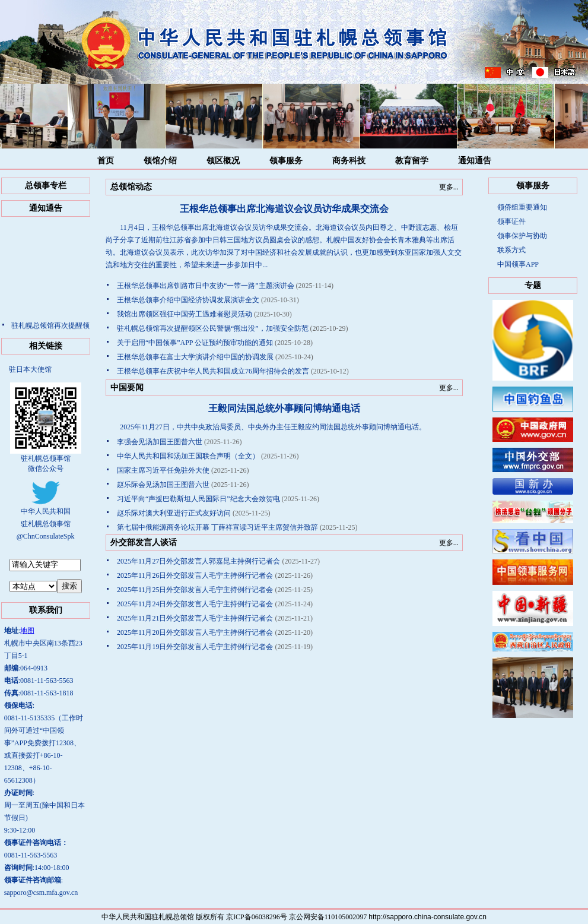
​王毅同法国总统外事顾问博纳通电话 (284, 408)
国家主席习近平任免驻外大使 (163, 470)
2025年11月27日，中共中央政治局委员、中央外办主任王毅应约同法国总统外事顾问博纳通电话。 (266, 427)
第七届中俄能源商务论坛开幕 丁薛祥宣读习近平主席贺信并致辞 (217, 527)
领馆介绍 (160, 161)
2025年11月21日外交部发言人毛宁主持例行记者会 (195, 618)
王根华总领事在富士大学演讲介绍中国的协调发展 (195, 357)
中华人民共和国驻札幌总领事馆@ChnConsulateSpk (46, 520)
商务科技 (349, 161)
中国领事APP (518, 264)
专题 (533, 285)
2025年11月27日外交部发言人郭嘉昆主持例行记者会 (199, 561)
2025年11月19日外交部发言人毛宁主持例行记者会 (195, 647)
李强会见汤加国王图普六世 (160, 442)
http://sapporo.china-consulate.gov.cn (428, 917)
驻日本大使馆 (30, 369)
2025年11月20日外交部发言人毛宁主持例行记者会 (195, 632)
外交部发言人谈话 (144, 542)
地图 (27, 631)
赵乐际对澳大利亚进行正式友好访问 (174, 513)
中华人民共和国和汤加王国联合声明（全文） (188, 456)
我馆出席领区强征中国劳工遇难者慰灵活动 (185, 314)
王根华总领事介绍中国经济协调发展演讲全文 (188, 300)
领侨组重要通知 (522, 207)
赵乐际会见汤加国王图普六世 (163, 485)
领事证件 (511, 221)
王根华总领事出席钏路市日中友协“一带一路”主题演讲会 (206, 286)
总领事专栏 (46, 186)
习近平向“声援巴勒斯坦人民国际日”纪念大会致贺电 (198, 499)
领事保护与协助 (522, 236)
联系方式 (511, 250)
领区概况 (223, 161)
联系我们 (46, 610)
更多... (449, 187)
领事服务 (286, 161)
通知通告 (475, 161)
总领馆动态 (131, 187)
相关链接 (46, 346)
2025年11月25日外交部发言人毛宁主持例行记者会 (195, 590)
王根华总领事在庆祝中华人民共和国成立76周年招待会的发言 (213, 371)
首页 (106, 161)
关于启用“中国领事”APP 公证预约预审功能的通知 (195, 343)
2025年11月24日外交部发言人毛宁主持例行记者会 (195, 604)
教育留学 (412, 161)
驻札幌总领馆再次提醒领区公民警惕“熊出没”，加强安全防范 (213, 328)
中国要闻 (127, 387)
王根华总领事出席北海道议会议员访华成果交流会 (284, 209)
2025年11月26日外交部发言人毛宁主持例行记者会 (195, 575)
